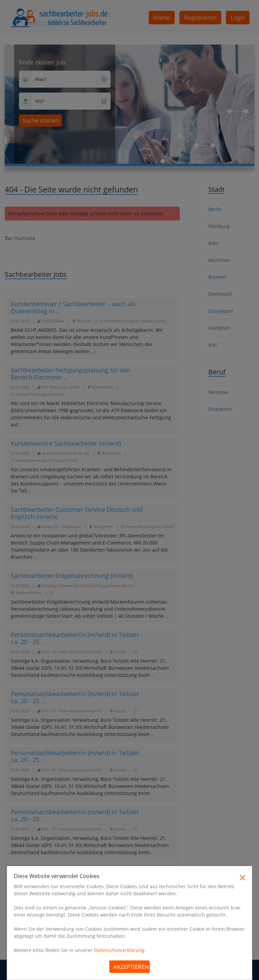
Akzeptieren (131, 967)
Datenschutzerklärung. (120, 950)
